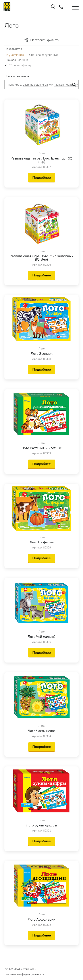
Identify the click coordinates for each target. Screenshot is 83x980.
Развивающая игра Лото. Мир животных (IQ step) (41, 258)
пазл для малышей (66, 85)
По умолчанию (14, 55)
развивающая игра (35, 85)
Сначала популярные (43, 55)
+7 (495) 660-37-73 (61, 7)
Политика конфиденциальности (24, 974)
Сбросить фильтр (20, 65)
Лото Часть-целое (42, 731)
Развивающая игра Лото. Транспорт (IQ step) (41, 160)
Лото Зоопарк (42, 354)
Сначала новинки (16, 60)
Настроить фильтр (42, 40)
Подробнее (42, 178)
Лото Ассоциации (42, 920)
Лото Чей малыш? (42, 637)
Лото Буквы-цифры (41, 825)
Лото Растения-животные (42, 448)
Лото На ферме (42, 542)
